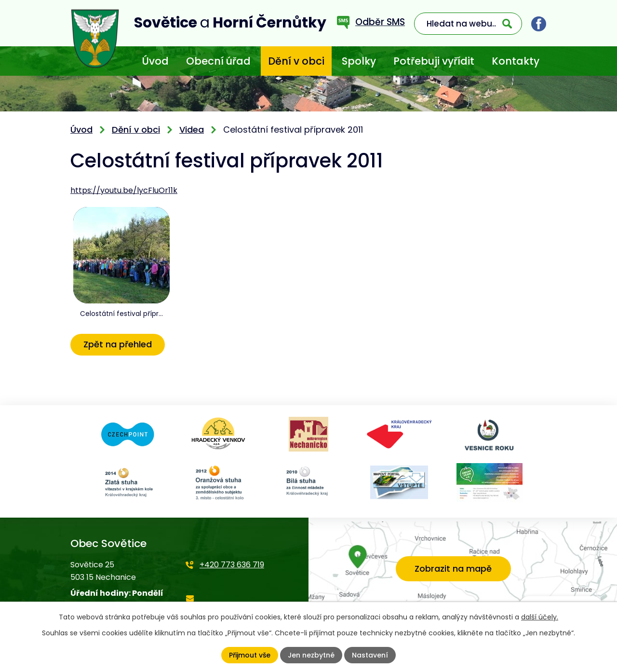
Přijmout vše (250, 655)
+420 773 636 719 (232, 565)
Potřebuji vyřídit (434, 61)
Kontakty (516, 61)
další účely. (540, 617)
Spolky (359, 61)
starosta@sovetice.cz (227, 605)
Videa (192, 130)
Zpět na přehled (118, 344)
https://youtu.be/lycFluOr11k (124, 190)
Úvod (155, 61)
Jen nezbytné (311, 655)
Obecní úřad (218, 61)
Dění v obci (296, 61)
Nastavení (370, 655)
